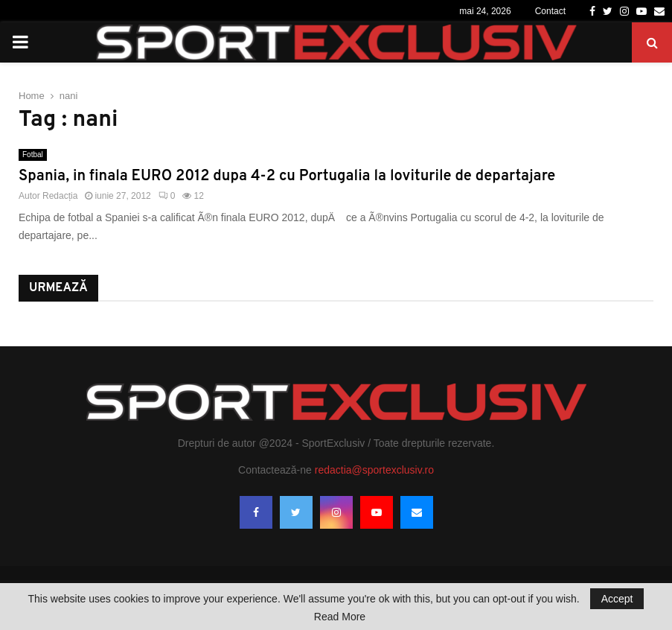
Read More (340, 617)
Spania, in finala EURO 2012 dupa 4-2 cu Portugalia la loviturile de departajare (287, 176)
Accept (617, 599)
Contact (550, 11)
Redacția (60, 196)
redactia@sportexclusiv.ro (374, 470)
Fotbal (33, 155)
